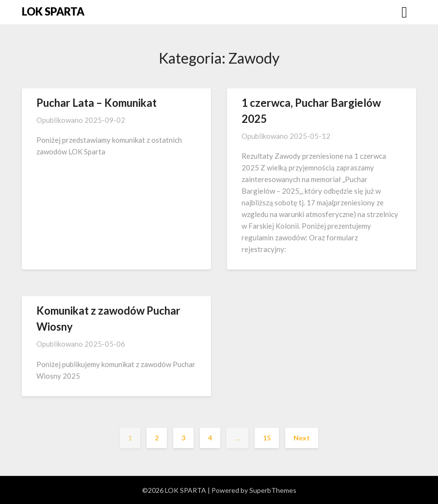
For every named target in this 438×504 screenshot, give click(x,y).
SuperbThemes (273, 490)
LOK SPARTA (53, 11)
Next (302, 438)
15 (267, 438)
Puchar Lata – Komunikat (97, 103)
